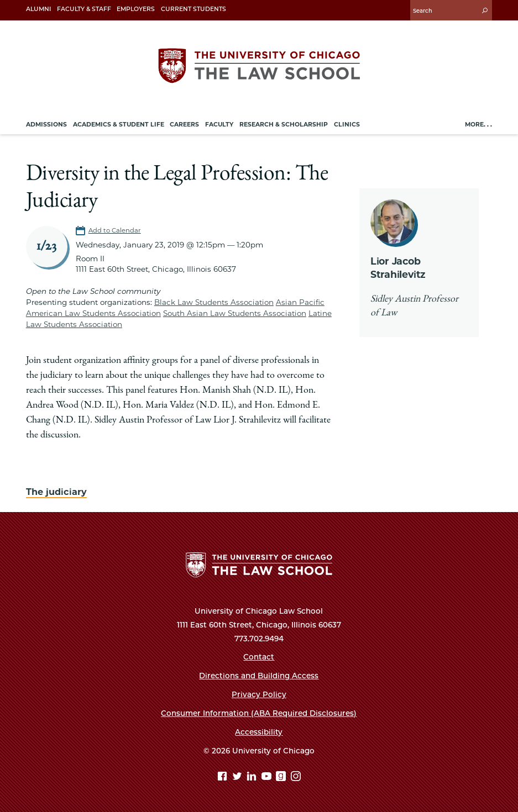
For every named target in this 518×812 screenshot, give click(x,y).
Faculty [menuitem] (219, 125)
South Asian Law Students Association (235, 313)
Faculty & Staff (84, 9)
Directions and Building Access (259, 676)
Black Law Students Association (214, 302)
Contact (259, 657)
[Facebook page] (224, 777)
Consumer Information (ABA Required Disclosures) (259, 713)
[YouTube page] (268, 777)
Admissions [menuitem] (46, 125)
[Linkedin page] (253, 777)
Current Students (193, 9)
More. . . (478, 125)
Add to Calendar (115, 230)
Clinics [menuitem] (347, 125)
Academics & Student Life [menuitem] (119, 125)
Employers (136, 9)
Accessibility (259, 732)
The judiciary (56, 492)
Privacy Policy (259, 694)
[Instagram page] (296, 777)
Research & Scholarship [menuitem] (284, 125)
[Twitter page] (239, 777)
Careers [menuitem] (184, 125)
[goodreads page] (282, 777)
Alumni (38, 9)
